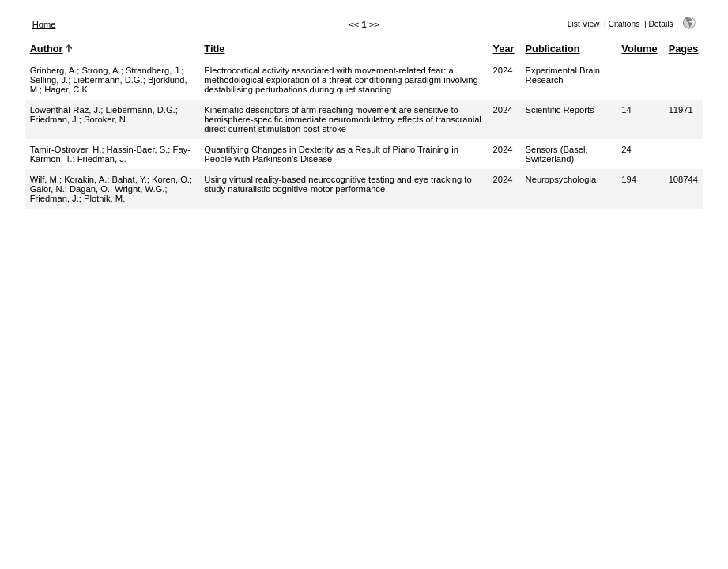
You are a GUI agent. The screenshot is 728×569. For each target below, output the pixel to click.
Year (504, 49)
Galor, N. (47, 189)
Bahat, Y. (129, 179)
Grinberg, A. (54, 70)
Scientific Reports (560, 110)
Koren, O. (171, 179)
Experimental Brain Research (563, 75)
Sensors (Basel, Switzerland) (557, 154)
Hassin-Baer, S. (138, 149)
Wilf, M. (45, 179)
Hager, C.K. (67, 89)
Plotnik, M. (104, 198)
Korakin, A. (85, 179)
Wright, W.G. (140, 189)
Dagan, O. (90, 189)
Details (660, 24)
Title (214, 49)
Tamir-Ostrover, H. (66, 149)
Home (44, 24)
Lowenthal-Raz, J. (66, 110)
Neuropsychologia (561, 179)
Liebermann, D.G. (108, 80)
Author (47, 49)
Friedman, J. (55, 119)
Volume (639, 49)
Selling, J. (49, 80)
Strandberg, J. (153, 70)
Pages (684, 49)
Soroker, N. (106, 119)
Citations (624, 24)
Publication (553, 49)
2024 (503, 70)
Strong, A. (102, 70)
